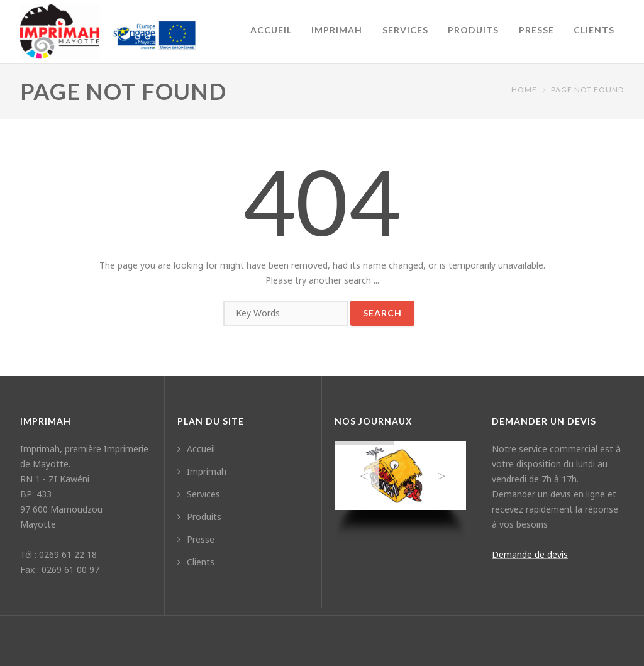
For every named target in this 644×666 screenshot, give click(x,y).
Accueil (271, 30)
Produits (473, 30)
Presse (536, 30)
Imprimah (337, 30)
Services (405, 30)
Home (524, 90)
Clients (594, 30)
